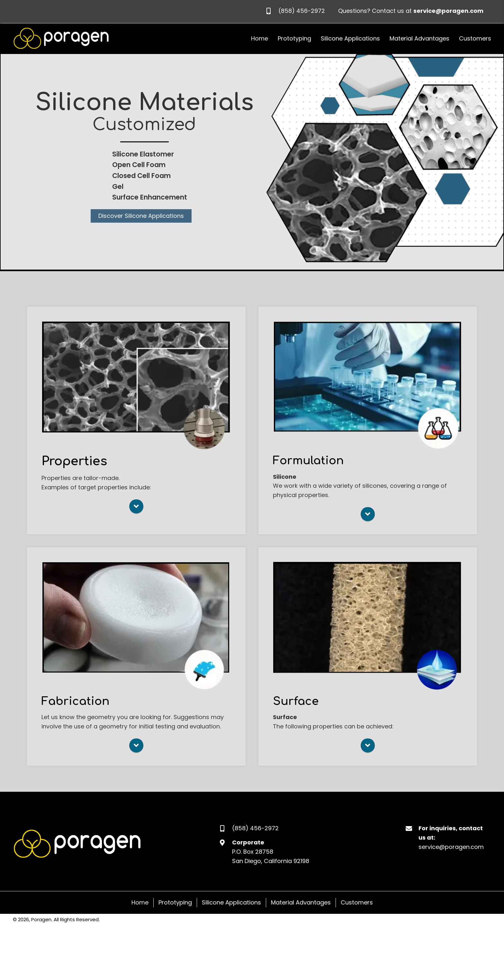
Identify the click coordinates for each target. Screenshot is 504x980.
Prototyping (175, 903)
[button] (141, 216)
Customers (357, 903)
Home (140, 903)
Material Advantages (301, 903)
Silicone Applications (231, 903)
